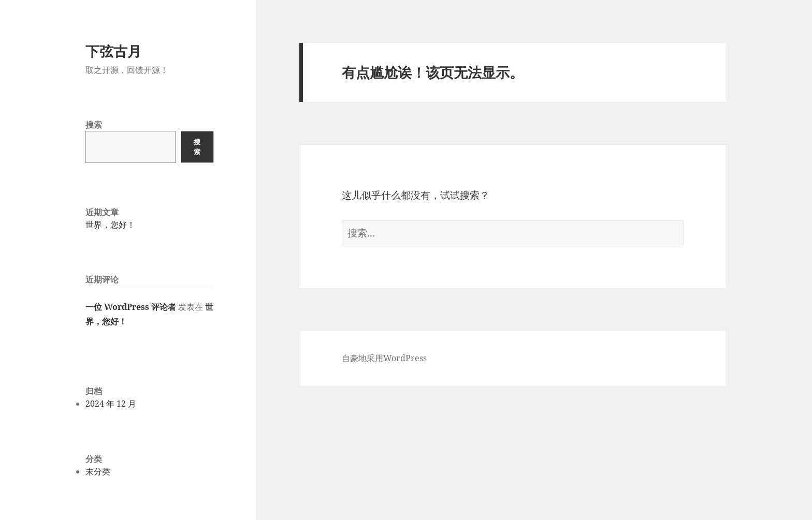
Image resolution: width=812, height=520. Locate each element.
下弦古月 (113, 51)
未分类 (98, 471)
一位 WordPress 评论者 (131, 307)
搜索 (94, 125)
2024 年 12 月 (111, 404)
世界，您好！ (110, 225)
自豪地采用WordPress (384, 358)
